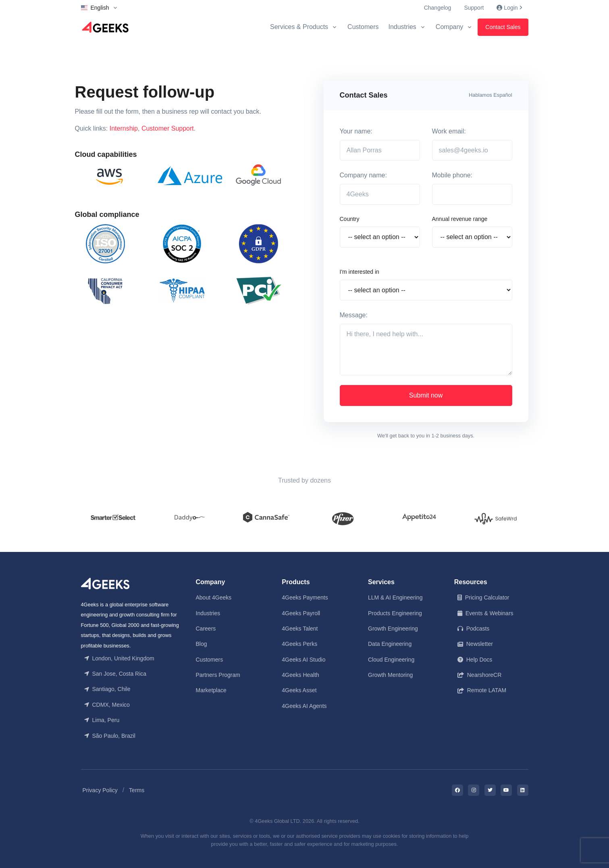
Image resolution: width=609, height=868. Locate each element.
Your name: (356, 131)
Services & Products (299, 27)
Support (474, 8)
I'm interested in (360, 272)
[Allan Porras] (380, 150)
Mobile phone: (452, 175)
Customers (363, 27)
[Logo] (105, 27)
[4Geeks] (380, 194)
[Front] (105, 583)
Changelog (438, 8)
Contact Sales (503, 27)
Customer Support (168, 128)
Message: (354, 315)
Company (449, 27)
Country (350, 219)
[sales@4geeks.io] (472, 150)
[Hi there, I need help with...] (426, 350)
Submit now (426, 395)
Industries (402, 27)
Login (509, 8)
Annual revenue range (460, 219)
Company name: (363, 175)
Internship (124, 128)
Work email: (449, 131)
